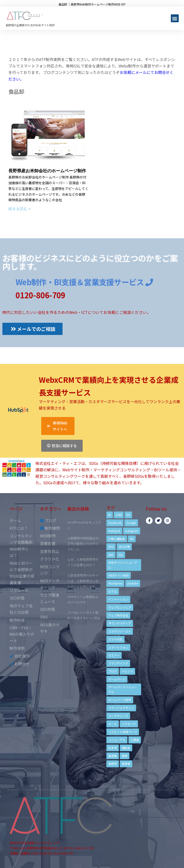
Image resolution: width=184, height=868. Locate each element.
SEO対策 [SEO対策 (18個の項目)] (124, 547)
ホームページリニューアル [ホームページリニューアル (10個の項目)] (123, 689)
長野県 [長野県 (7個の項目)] (126, 764)
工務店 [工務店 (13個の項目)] (135, 740)
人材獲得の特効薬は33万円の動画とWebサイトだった (83, 544)
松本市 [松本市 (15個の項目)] (113, 748)
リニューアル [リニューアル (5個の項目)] (117, 740)
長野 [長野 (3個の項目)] (125, 756)
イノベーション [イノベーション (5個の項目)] (118, 599)
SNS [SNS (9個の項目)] (111, 555)
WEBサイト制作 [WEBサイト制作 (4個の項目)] (119, 575)
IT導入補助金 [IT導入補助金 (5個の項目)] (117, 539)
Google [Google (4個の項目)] (131, 523)
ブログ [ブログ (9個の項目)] (113, 671)
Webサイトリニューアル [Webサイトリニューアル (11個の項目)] (123, 565)
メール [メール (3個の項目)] (113, 724)
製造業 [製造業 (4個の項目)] (113, 756)
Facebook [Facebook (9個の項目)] (115, 523)
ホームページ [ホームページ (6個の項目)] (117, 679)
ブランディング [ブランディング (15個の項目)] (118, 663)
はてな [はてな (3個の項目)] (113, 591)
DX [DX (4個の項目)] (128, 515)
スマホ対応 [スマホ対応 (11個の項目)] (115, 639)
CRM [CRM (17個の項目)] (119, 515)
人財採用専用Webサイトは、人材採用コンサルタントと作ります (83, 581)
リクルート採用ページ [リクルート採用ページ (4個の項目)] (123, 732)
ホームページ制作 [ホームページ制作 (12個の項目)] (120, 700)
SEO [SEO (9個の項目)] (111, 547)
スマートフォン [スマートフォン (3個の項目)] (118, 647)
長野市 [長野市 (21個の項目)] (113, 764)
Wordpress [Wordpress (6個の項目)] (115, 583)
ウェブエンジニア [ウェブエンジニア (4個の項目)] (120, 607)
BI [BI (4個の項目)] (110, 515)
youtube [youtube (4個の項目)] (133, 583)
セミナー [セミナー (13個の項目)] (114, 655)
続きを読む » (19, 209)
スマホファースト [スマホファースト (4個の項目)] (120, 631)
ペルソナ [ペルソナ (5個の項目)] (127, 671)
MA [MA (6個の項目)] (132, 539)
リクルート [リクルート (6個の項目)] (129, 724)
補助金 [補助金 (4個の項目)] (126, 748)
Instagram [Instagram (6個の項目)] (132, 531)
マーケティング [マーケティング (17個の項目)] (118, 716)
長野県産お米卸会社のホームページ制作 (47, 171)
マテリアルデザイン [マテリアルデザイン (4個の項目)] (121, 708)
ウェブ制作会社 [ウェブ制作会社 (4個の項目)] (118, 615)
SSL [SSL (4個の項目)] (121, 555)
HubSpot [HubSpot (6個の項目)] (114, 531)
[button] (175, 18)
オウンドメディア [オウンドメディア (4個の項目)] (120, 623)
